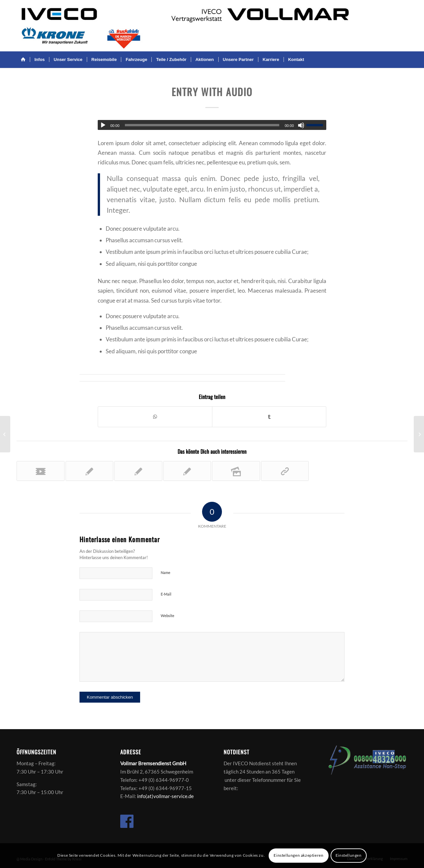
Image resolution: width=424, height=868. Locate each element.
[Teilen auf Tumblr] (269, 417)
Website (167, 616)
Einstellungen (349, 855)
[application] (212, 125)
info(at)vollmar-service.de (165, 796)
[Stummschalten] (301, 125)
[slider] (202, 125)
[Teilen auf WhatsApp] (155, 417)
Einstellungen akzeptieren (298, 855)
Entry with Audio (212, 92)
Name (165, 573)
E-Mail (166, 594)
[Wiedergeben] (103, 125)
